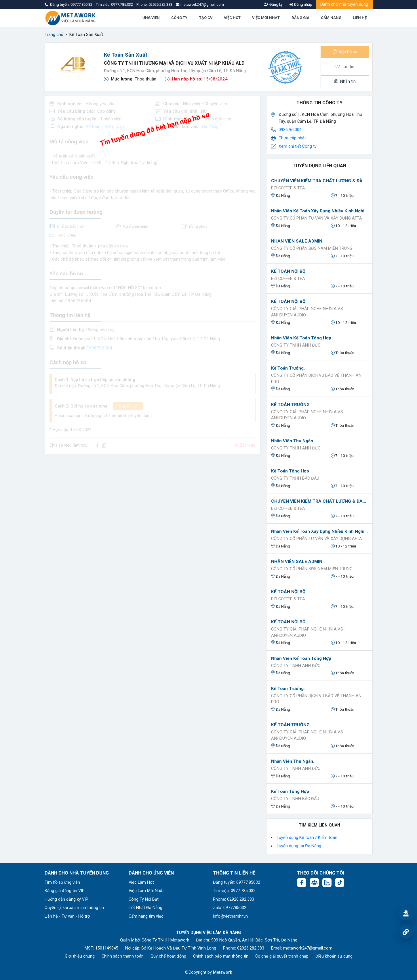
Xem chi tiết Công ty (298, 146)
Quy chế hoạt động (168, 956)
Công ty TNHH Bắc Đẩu (295, 478)
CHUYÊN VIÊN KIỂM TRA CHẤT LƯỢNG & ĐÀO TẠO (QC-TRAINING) (319, 181)
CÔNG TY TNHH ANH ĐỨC (296, 345)
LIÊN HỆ (360, 18)
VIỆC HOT (232, 18)
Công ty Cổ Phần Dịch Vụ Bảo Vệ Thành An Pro (316, 379)
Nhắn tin (345, 81)
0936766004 (290, 130)
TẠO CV (206, 18)
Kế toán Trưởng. (288, 368)
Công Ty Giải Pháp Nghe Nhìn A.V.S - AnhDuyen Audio (308, 312)
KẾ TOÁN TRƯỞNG (290, 405)
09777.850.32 (82, 4)
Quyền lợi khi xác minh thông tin (74, 908)
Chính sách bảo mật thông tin (221, 956)
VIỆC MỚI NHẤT (266, 18)
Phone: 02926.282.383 (234, 899)
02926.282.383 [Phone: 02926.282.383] (251, 948)
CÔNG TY (179, 18)
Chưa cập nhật (292, 138)
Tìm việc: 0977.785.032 (234, 891)
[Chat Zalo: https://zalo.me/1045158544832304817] (327, 883)
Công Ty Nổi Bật (144, 899)
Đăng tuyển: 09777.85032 (237, 882)
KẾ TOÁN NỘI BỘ (288, 271)
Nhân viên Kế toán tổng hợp (301, 338)
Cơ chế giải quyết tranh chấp (282, 956)
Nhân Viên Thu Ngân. (293, 441)
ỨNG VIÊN (151, 18)
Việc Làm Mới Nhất (146, 891)
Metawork (223, 972)
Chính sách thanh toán (123, 956)
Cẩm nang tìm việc (146, 916)
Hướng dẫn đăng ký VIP (66, 899)
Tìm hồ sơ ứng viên (62, 882)
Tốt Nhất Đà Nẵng (145, 908)
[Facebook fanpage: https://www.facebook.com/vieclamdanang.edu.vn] (302, 883)
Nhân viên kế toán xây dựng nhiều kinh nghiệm (319, 211)
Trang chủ (54, 35)
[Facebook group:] (314, 883)
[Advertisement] (153, 499)
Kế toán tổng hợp (290, 471)
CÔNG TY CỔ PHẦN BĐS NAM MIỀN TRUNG (312, 248)
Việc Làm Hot (141, 882)
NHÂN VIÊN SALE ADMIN (297, 241)
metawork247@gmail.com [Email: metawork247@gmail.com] (308, 948)
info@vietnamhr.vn (230, 916)
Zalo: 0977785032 (230, 908)
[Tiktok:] (340, 883)
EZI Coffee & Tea (288, 188)
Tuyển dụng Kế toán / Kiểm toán (307, 838)
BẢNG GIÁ (300, 18)
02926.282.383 (160, 4)
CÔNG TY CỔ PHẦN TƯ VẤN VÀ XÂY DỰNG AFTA (317, 218)
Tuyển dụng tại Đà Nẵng (299, 846)
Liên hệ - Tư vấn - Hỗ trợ (67, 916)
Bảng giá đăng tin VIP (65, 891)
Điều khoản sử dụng (334, 956)
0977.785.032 (122, 4)
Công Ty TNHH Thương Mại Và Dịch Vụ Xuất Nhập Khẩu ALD (174, 63)
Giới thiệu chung (80, 956)
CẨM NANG (331, 18)
